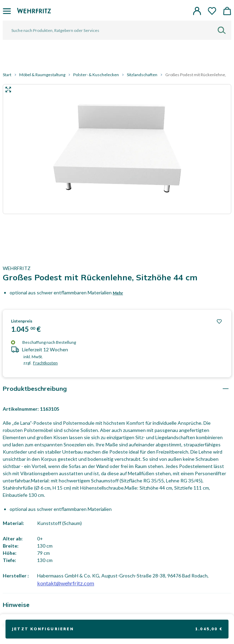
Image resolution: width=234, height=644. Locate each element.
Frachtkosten (45, 363)
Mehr (118, 293)
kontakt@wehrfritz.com (66, 583)
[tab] (117, 389)
